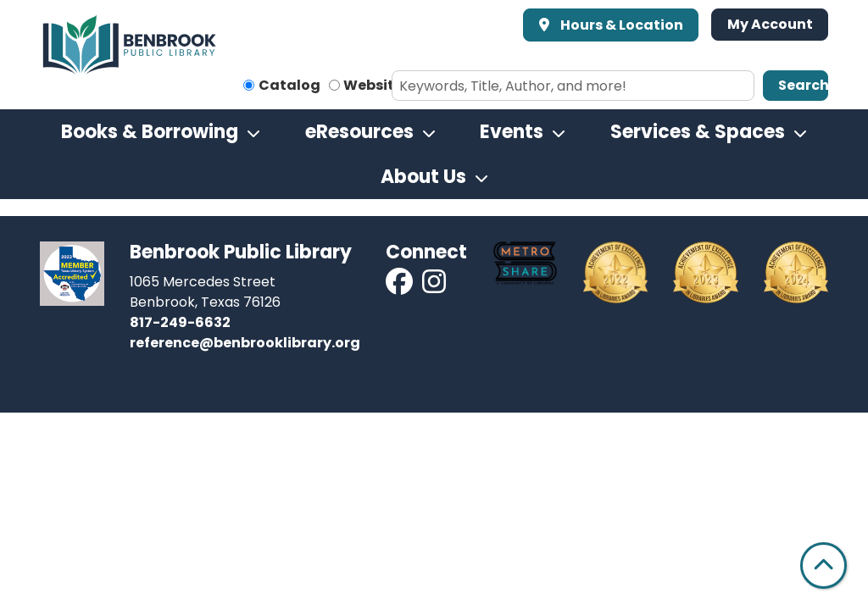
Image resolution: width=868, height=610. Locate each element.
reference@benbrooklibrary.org (245, 343)
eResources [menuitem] (359, 132)
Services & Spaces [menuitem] (698, 132)
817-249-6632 (180, 322)
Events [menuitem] (512, 132)
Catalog (289, 85)
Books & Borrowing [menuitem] (150, 132)
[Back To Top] (823, 566)
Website (373, 85)
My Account (770, 24)
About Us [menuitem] (423, 177)
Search (803, 85)
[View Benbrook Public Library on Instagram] (434, 287)
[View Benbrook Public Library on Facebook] (401, 287)
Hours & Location (620, 25)
